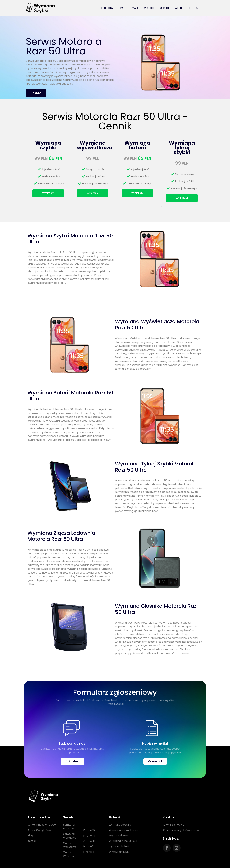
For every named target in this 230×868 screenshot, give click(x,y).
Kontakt (195, 8)
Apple (179, 8)
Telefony (107, 8)
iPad (123, 8)
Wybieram (48, 193)
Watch (149, 8)
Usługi (164, 8)
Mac (135, 8)
